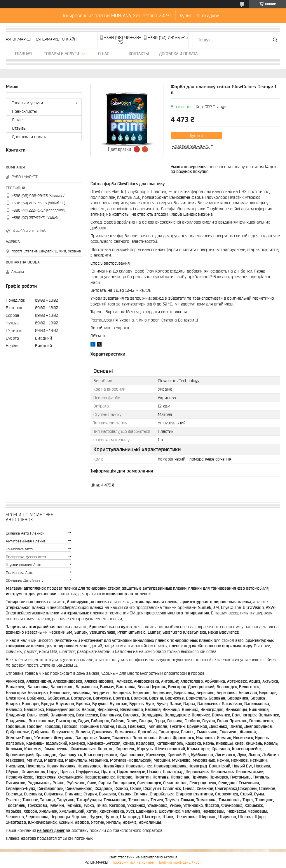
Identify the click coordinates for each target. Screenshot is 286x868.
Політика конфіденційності (180, 862)
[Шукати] (275, 40)
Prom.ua (171, 857)
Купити (196, 136)
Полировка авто (20, 573)
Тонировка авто (19, 549)
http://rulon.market (29, 230)
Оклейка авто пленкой (25, 533)
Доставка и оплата (178, 54)
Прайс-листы (24, 111)
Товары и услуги (61, 54)
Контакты (139, 54)
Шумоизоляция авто (23, 565)
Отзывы (19, 128)
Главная (23, 54)
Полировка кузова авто (26, 557)
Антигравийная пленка (26, 541)
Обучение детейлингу (25, 580)
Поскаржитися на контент (133, 862)
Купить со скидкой (200, 15)
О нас (104, 54)
